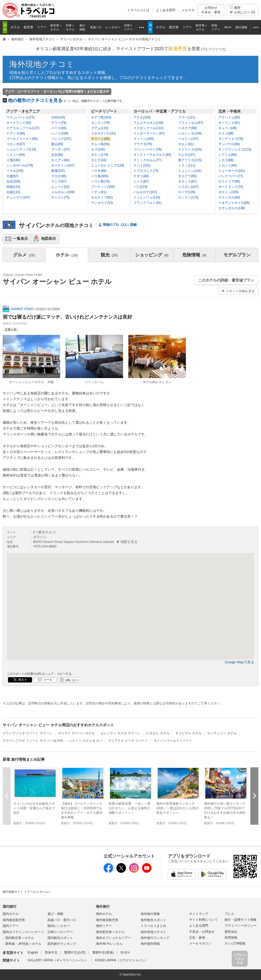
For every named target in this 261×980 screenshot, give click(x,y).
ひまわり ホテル (158, 733)
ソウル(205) (15, 171)
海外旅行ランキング (155, 938)
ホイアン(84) (60, 160)
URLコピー (72, 680)
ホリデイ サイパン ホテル (77, 733)
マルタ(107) (187, 155)
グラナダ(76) (143, 144)
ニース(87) (141, 181)
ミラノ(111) (187, 165)
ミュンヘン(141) (190, 171)
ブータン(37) (60, 149)
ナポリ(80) (141, 176)
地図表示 (48, 239)
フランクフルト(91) (147, 203)
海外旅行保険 (150, 914)
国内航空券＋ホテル (20, 938)
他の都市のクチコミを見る (67, 100)
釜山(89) (57, 144)
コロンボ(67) (16, 144)
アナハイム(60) (229, 117)
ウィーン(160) (144, 139)
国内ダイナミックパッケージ (23, 932)
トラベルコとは (138, 10)
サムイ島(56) (100, 144)
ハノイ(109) (60, 133)
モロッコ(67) (187, 181)
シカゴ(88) (226, 160)
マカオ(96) (59, 176)
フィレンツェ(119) (147, 197)
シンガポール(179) (20, 165)
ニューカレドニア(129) (108, 165)
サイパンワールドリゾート (173, 741)
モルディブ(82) (102, 197)
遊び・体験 (55, 914)
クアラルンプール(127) (23, 128)
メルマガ (188, 10)
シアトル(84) (228, 155)
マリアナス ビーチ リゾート (128, 741)
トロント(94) (228, 165)
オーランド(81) (229, 123)
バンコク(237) (61, 139)
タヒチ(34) (99, 160)
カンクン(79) (100, 123)
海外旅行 (103, 906)
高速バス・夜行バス (62, 920)
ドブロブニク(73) (146, 171)
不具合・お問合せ (202, 932)
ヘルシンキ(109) (190, 133)
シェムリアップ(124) (21, 149)
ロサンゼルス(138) (232, 208)
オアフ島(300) (101, 117)
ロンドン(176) (188, 197)
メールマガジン (200, 943)
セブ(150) (98, 149)
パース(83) (59, 128)
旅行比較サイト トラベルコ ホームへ (27, 892)
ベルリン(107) (188, 139)
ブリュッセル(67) (191, 123)
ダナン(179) (100, 155)
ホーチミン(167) (63, 165)
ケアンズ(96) (16, 133)
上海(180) (13, 160)
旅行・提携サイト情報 (240, 920)
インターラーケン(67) (149, 133)
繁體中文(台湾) (75, 953)
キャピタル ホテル (188, 733)
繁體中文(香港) (103, 953)
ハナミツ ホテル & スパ (85, 741)
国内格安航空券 (14, 920)
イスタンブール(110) (148, 128)
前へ (7, 796)
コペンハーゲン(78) (147, 149)
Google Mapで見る (239, 662)
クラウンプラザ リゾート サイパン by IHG (33, 741)
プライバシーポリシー (240, 926)
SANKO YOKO (22, 309)
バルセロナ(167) (145, 192)
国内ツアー (11, 926)
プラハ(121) (187, 117)
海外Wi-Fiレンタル (109, 944)
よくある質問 (166, 10)
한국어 (125, 953)
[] (213, 49)
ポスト (23, 680)
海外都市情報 (150, 944)
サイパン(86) (100, 139)
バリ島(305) (100, 176)
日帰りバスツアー (60, 932)
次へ (254, 796)
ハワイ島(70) (100, 181)
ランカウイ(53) (102, 203)
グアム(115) (100, 128)
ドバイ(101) (142, 165)
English (33, 953)
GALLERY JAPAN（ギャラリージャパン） (58, 960)
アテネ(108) (142, 117)
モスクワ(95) (187, 176)
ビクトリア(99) (229, 181)
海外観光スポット (153, 920)
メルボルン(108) (63, 192)
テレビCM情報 (235, 943)
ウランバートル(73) (20, 117)
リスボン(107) (188, 187)
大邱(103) (58, 117)
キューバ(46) (228, 128)
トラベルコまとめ (153, 926)
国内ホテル (11, 914)
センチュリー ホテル (222, 733)
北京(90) (57, 155)
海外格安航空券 (107, 920)
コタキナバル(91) (103, 133)
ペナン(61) (99, 192)
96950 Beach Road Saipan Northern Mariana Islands (85, 542)
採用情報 (231, 938)
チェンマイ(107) (18, 197)
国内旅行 (10, 906)
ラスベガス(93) (229, 197)
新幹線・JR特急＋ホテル (23, 944)
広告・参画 (197, 938)
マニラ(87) (59, 181)
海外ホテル (104, 914)
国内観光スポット (60, 938)
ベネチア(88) (187, 128)
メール (48, 680)
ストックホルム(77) (147, 160)
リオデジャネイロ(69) (234, 203)
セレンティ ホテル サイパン (121, 733)
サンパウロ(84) (229, 144)
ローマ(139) (187, 192)
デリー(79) (59, 123)
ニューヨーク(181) (232, 171)
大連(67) (12, 176)
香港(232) (58, 171)
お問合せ (211, 10)
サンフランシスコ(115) (235, 149)
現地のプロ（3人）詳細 (120, 225)
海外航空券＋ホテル (110, 932)
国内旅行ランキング (62, 944)
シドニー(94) (16, 155)
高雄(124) (13, 187)
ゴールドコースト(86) (22, 139)
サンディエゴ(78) (231, 139)
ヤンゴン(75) (60, 197)
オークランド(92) (19, 123)
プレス (229, 914)
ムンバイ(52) (60, 187)
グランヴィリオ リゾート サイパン (28, 733)
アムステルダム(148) (148, 123)
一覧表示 (21, 239)
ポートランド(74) (231, 187)
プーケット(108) (103, 187)
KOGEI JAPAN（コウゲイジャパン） (122, 960)
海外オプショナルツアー (113, 938)
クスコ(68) (226, 133)
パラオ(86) (99, 171)
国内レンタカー (59, 926)
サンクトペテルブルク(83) (152, 155)
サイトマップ (199, 914)
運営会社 (231, 932)
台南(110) (13, 192)
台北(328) (13, 181)
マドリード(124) (190, 149)
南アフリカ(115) (190, 160)
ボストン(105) (229, 192)
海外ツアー (104, 926)
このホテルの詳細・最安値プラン (226, 280)
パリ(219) (140, 187)
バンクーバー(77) (231, 176)
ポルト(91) (186, 144)
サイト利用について (203, 920)
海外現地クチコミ (42, 64)
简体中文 (51, 953)
